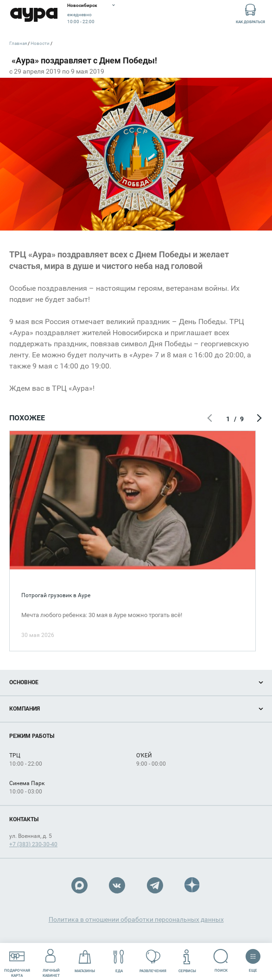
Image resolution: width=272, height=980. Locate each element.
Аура (34, 15)
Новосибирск (82, 5)
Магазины (85, 961)
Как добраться (250, 13)
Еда (119, 961)
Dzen (193, 885)
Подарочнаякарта (17, 961)
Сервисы (187, 961)
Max (79, 885)
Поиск (221, 961)
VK (117, 885)
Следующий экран (258, 419)
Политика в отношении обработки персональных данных (136, 919)
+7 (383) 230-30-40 (33, 844)
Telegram (155, 885)
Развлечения (153, 961)
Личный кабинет (51, 961)
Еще (253, 958)
